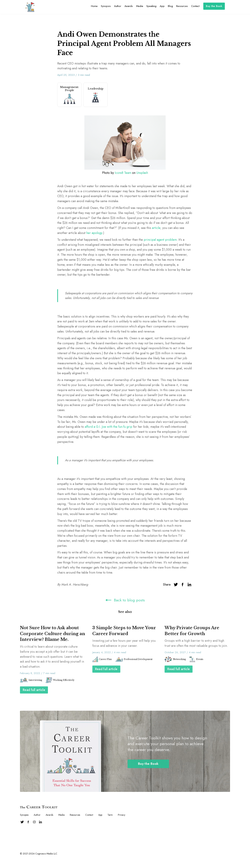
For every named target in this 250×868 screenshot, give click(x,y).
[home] (30, 7)
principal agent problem (160, 240)
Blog (170, 6)
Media (140, 6)
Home (94, 6)
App (162, 6)
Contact (195, 6)
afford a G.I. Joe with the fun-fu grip (109, 427)
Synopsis (106, 6)
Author (118, 6)
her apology (94, 233)
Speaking (151, 6)
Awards (129, 6)
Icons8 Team (123, 173)
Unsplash (142, 173)
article (156, 228)
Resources (182, 6)
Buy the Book (214, 6)
